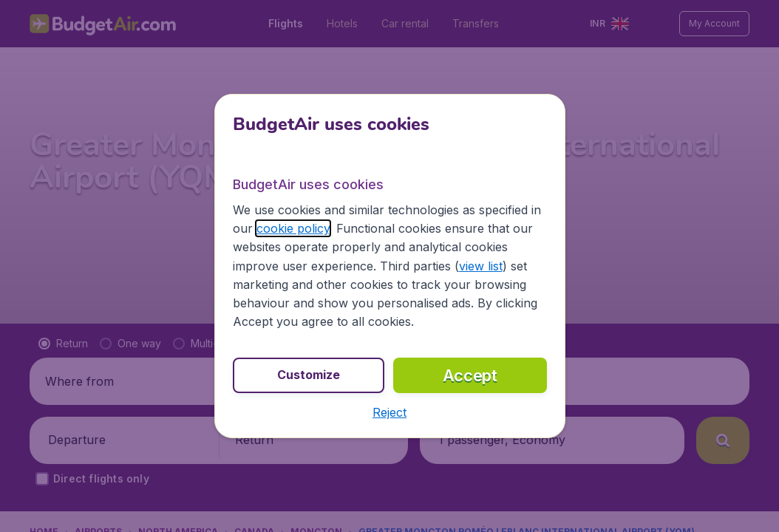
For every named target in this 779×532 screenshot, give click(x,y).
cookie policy (293, 228)
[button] (389, 412)
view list (481, 266)
